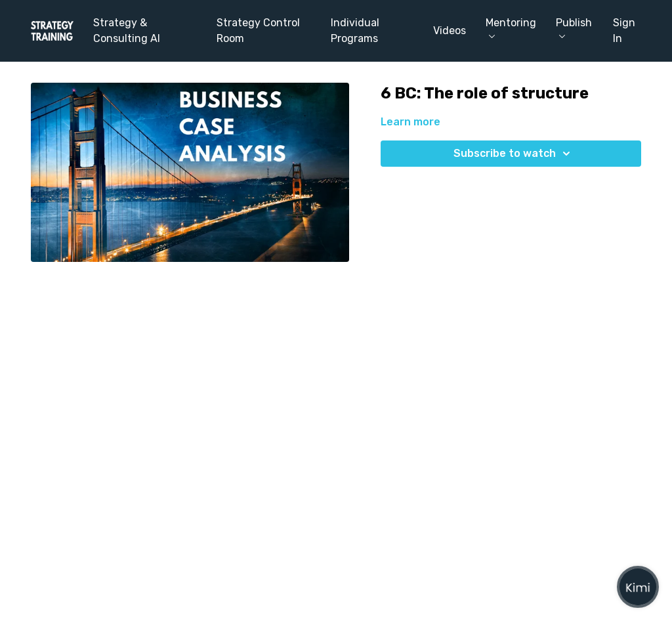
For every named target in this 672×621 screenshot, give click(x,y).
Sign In (624, 31)
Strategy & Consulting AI (127, 31)
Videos (450, 31)
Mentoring (511, 27)
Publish (574, 27)
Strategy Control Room (258, 31)
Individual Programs (355, 31)
